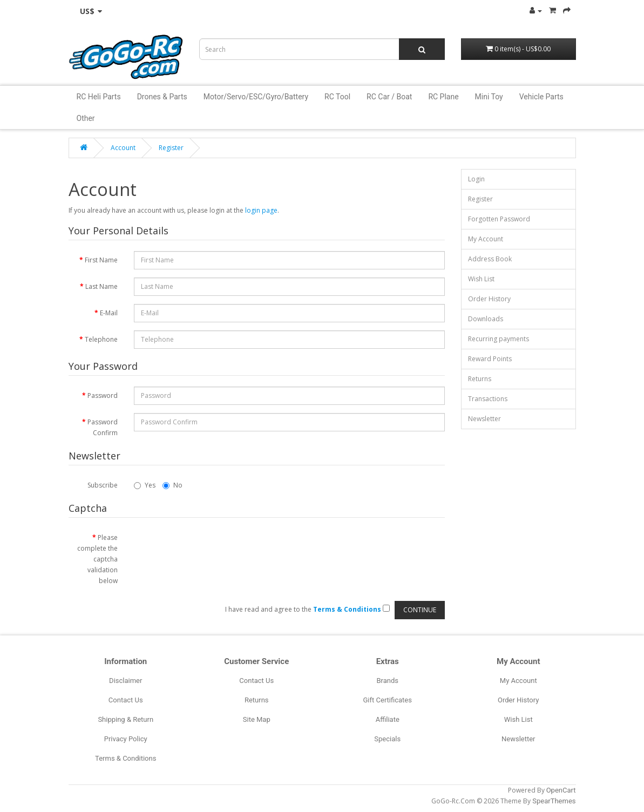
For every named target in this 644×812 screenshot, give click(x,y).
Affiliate (388, 719)
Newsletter (484, 419)
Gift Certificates (388, 700)
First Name (101, 260)
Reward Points (490, 359)
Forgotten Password (499, 219)
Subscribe (103, 485)
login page (261, 210)
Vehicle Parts (541, 97)
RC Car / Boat (389, 97)
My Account (486, 239)
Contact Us (126, 700)
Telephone (101, 339)
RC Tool (337, 97)
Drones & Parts (162, 97)
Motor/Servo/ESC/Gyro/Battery (256, 97)
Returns (480, 379)
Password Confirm (103, 427)
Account (123, 148)
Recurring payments (499, 339)
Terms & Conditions (126, 758)
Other (86, 118)
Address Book (490, 259)
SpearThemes (554, 801)
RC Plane (443, 97)
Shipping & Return (126, 719)
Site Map (257, 719)
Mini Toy (489, 97)
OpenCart (561, 790)
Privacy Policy (126, 739)
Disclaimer (126, 681)
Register (171, 148)
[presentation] (216, 550)
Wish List (481, 279)
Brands (387, 681)
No (172, 485)
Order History (489, 299)
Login (476, 179)
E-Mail (109, 313)
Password (103, 395)
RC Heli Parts (99, 97)
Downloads (486, 319)
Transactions (488, 399)
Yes (145, 485)
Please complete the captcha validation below (97, 559)
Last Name (101, 286)
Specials (387, 739)
